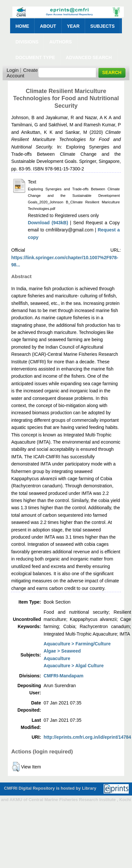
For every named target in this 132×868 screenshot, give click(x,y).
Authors (60, 42)
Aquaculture (57, 658)
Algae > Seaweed (62, 651)
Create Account (22, 73)
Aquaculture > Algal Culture (74, 666)
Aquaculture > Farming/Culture (77, 644)
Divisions (27, 42)
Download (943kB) (48, 223)
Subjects (103, 26)
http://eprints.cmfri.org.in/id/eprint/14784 (87, 737)
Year (73, 26)
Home (22, 26)
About (48, 26)
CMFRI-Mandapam (64, 676)
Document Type (35, 57)
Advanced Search (89, 57)
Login (13, 70)
